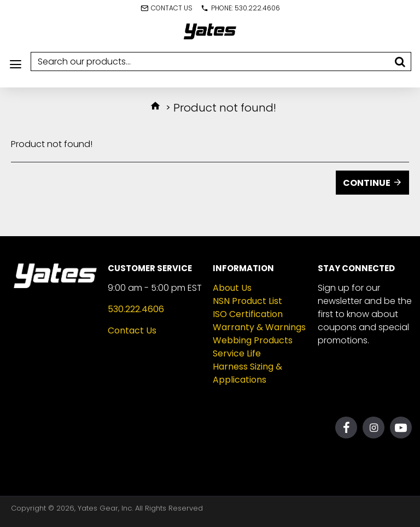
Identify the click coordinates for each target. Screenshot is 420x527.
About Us (232, 288)
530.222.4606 (136, 309)
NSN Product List (247, 301)
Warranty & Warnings (259, 327)
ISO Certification (248, 314)
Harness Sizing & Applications (247, 373)
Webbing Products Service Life (253, 347)
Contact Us (132, 330)
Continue (367, 183)
